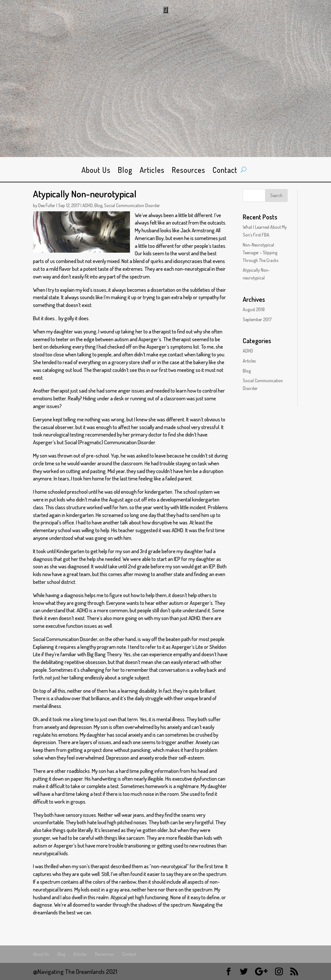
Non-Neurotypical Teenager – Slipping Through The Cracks (261, 253)
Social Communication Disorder (132, 205)
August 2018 (254, 309)
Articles (152, 171)
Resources (188, 171)
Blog (125, 171)
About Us (96, 171)
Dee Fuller (47, 205)
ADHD (88, 205)
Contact (225, 171)
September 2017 (257, 319)
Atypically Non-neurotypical (85, 194)
